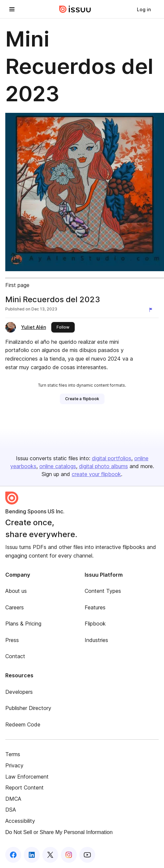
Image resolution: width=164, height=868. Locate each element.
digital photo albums (103, 466)
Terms (13, 754)
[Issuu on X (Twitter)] (50, 855)
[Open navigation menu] (12, 9)
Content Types (103, 591)
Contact (15, 656)
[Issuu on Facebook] (13, 855)
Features (95, 607)
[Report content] (152, 310)
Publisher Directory (28, 708)
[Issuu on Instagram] (69, 855)
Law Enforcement (27, 777)
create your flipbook (96, 474)
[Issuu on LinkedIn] (32, 855)
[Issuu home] (75, 9)
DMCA (13, 799)
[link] (144, 9)
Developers (19, 692)
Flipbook (95, 624)
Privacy (14, 765)
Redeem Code (23, 724)
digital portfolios (112, 458)
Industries (96, 640)
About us (16, 591)
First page (17, 285)
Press (12, 640)
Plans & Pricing (23, 624)
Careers (15, 607)
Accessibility (20, 821)
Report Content (24, 788)
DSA (11, 810)
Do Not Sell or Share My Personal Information (59, 832)
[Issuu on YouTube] (87, 855)
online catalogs (58, 466)
